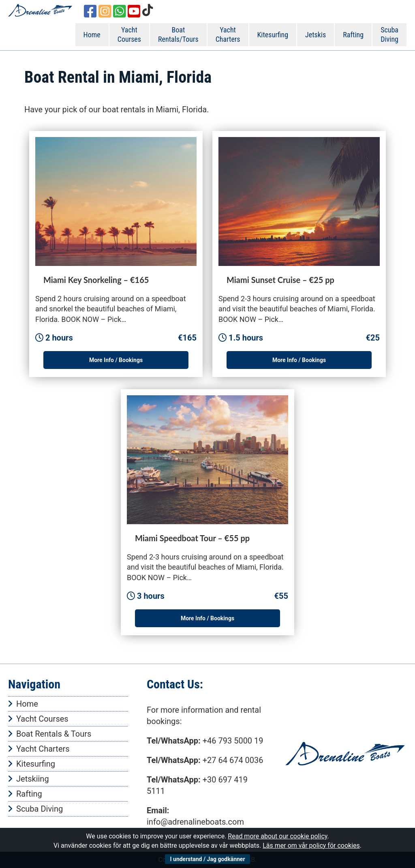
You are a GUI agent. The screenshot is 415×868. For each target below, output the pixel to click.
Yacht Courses (129, 34)
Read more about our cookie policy (277, 836)
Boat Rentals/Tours (178, 34)
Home (92, 35)
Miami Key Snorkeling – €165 (96, 280)
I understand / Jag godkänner (207, 859)
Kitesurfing (273, 35)
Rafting (353, 35)
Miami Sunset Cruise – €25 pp (280, 280)
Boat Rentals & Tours (54, 734)
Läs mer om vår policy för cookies (311, 845)
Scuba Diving (389, 34)
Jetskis (316, 35)
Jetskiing (33, 779)
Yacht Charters (228, 34)
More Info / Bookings (116, 360)
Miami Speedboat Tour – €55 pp (192, 538)
